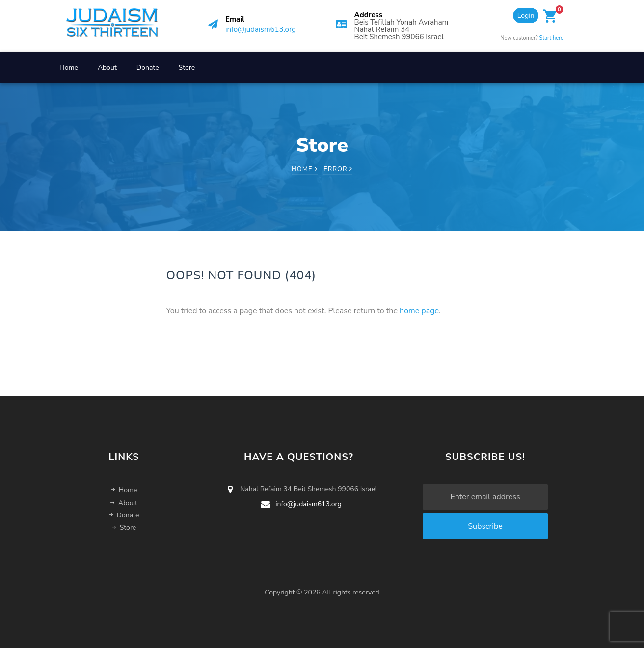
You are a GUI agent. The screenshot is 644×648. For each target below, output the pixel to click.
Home (69, 67)
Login (526, 15)
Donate (148, 67)
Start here (551, 38)
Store (187, 67)
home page (419, 311)
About (107, 67)
